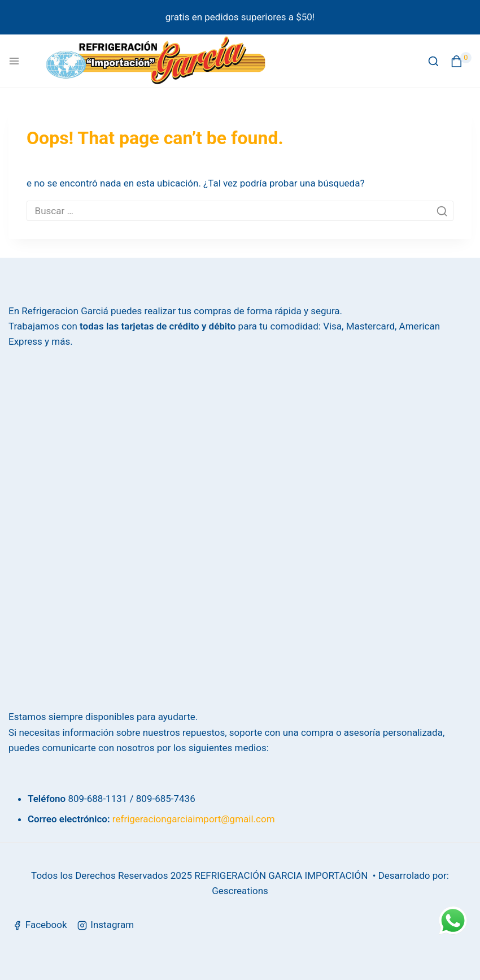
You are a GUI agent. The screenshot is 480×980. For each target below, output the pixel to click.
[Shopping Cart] (461, 61)
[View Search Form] (433, 61)
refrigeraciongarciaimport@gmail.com (194, 819)
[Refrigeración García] (156, 61)
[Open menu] (14, 61)
